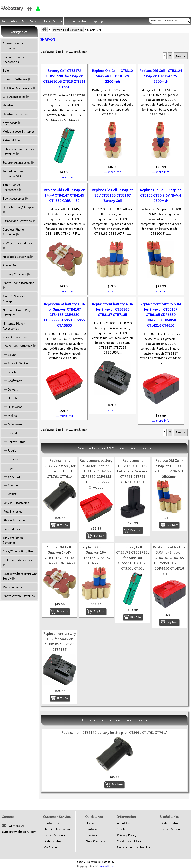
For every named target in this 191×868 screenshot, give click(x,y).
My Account (52, 847)
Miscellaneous (12, 587)
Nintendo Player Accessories (14, 326)
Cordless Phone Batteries (13, 232)
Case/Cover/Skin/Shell (18, 551)
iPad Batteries (12, 511)
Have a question (76, 21)
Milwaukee (13, 424)
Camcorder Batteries (19, 221)
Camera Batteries (17, 79)
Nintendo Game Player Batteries (18, 312)
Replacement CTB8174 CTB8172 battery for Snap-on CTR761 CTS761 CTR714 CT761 (133, 471)
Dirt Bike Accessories (19, 88)
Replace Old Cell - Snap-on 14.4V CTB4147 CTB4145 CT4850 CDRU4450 (64, 195)
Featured (92, 829)
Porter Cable (14, 442)
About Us (123, 823)
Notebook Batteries (18, 256)
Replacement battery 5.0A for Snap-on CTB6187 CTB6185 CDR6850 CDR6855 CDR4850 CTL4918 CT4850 (161, 315)
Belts (6, 70)
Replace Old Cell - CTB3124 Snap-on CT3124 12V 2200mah (161, 76)
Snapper (11, 485)
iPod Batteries (12, 529)
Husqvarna (12, 407)
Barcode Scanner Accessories (14, 59)
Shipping (97, 21)
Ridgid (9, 450)
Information (10, 21)
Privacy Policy (127, 835)
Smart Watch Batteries (19, 596)
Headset (8, 105)
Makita (10, 415)
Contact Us (17, 826)
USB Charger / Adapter (19, 209)
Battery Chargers (16, 274)
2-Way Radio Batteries (19, 245)
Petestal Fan (11, 140)
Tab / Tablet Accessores (12, 187)
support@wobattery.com (19, 832)
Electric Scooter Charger (14, 299)
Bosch (9, 372)
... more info (64, 177)
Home (90, 823)
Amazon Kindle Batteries (13, 46)
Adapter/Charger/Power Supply (20, 576)
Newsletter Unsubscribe (134, 847)
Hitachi (10, 398)
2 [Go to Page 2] (170, 56)
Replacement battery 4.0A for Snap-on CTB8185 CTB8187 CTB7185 (113, 309)
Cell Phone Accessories (19, 562)
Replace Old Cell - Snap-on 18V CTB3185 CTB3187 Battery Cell (113, 195)
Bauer (9, 354)
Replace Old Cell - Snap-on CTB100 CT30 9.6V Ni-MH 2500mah (161, 195)
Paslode (10, 433)
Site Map (123, 829)
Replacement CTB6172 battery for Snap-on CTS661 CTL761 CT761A (60, 468)
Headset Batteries (15, 114)
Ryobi (9, 468)
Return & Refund (55, 835)
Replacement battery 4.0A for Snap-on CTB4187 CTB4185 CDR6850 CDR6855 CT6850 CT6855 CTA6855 (64, 315)
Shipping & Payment (57, 829)
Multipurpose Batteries (19, 131)
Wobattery (106, 866)
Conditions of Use (129, 841)
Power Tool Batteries (68, 29)
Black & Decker (16, 363)
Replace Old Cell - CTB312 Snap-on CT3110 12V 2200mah (113, 76)
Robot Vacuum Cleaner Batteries (18, 151)
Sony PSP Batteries (16, 503)
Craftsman (12, 381)
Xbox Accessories (15, 337)
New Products (95, 841)
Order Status (53, 21)
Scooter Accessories (18, 162)
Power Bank (11, 265)
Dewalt (10, 389)
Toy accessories (15, 198)
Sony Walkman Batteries (13, 540)
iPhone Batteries (14, 520)
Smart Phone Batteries (19, 285)
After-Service (31, 21)
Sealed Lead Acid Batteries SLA (14, 174)
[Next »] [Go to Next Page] (181, 56)
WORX (10, 494)
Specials (91, 835)
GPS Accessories (16, 97)
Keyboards (12, 123)
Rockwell (11, 459)
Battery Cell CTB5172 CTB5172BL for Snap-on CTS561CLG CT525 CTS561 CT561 (64, 79)
